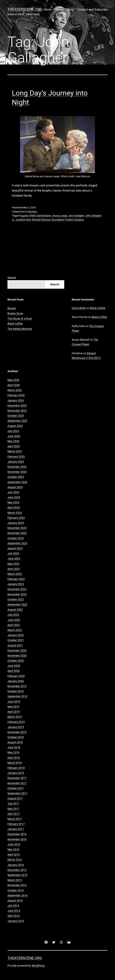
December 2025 (17, 406)
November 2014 (17, 885)
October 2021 (16, 640)
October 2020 (16, 661)
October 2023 (16, 538)
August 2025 (15, 426)
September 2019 (17, 696)
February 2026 (16, 395)
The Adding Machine (20, 329)
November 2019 (17, 686)
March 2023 (15, 574)
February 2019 (16, 722)
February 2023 (16, 579)
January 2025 (16, 462)
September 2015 (17, 875)
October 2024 (16, 477)
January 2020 (16, 681)
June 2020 (14, 666)
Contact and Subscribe (92, 10)
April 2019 (14, 712)
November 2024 (17, 472)
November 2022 (17, 594)
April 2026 (14, 385)
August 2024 (15, 487)
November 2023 (17, 533)
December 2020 (17, 650)
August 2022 (15, 610)
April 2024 (14, 507)
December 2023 (17, 528)
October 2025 (16, 416)
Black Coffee (15, 324)
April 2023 (14, 569)
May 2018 (13, 752)
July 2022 (13, 615)
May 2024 (13, 502)
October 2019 (16, 691)
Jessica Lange (60, 216)
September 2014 (17, 895)
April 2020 (14, 671)
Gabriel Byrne (44, 216)
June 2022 (14, 620)
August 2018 (15, 742)
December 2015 (17, 870)
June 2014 (14, 911)
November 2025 (17, 411)
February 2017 (16, 824)
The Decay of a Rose (20, 318)
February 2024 (16, 518)
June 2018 (14, 747)
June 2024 (14, 497)
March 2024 (15, 513)
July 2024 (13, 492)
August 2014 (15, 901)
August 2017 (15, 798)
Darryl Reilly (79, 308)
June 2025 (14, 436)
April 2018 (14, 758)
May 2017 (13, 809)
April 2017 (14, 814)
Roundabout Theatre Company (68, 220)
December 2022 (17, 589)
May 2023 (13, 564)
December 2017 (17, 778)
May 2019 (13, 707)
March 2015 (15, 880)
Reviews (33, 212)
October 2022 (16, 599)
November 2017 (17, 783)
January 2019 (16, 727)
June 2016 (14, 844)
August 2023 (15, 548)
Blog (70, 10)
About (60, 10)
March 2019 (15, 717)
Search (12, 278)
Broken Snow (15, 313)
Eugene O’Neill (28, 216)
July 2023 (13, 553)
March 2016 (15, 860)
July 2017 (13, 803)
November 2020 (17, 656)
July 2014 (13, 906)
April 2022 (14, 625)
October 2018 (16, 737)
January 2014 (16, 921)
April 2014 (14, 916)
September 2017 (17, 793)
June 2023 (14, 559)
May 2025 (13, 441)
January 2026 (16, 400)
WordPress (38, 966)
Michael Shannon (41, 220)
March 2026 (15, 390)
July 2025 (13, 431)
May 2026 (13, 380)
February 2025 (16, 457)
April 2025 (14, 446)
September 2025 (17, 421)
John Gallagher (76, 216)
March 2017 (15, 819)
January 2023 (16, 584)
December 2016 (17, 834)
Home (47, 10)
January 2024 (16, 523)
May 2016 (13, 849)
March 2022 (15, 630)
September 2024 (17, 482)
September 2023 (17, 543)
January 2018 (16, 773)
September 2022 (17, 604)
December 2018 (17, 732)
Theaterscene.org (25, 9)
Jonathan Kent (23, 220)
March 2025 (15, 451)
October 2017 (16, 788)
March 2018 (15, 763)
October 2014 (16, 890)
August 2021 (15, 645)
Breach (12, 308)
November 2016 (17, 839)
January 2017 (16, 829)
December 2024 (17, 467)
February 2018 (16, 768)
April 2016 (14, 855)
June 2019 (14, 702)
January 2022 (16, 635)
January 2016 (16, 865)
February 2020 (16, 676)
